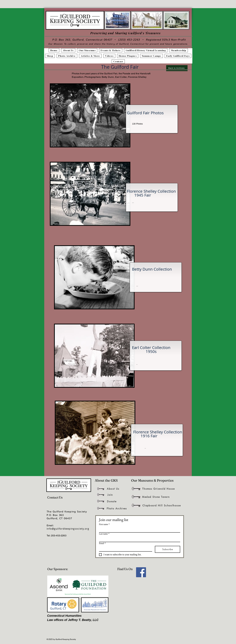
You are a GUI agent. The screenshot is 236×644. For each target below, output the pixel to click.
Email (102, 543)
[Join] (110, 495)
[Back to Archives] (177, 68)
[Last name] (139, 539)
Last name (104, 534)
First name (104, 524)
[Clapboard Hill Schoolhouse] (162, 505)
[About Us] (113, 489)
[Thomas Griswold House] (158, 489)
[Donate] (112, 501)
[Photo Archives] (117, 508)
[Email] (125, 549)
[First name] (139, 530)
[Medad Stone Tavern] (156, 497)
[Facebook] (141, 572)
